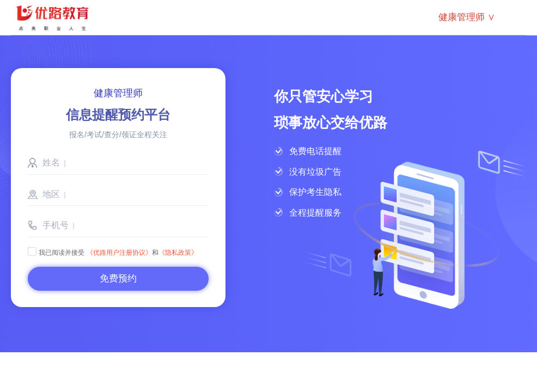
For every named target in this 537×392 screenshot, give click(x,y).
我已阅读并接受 (56, 253)
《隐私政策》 (178, 253)
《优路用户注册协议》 (119, 253)
